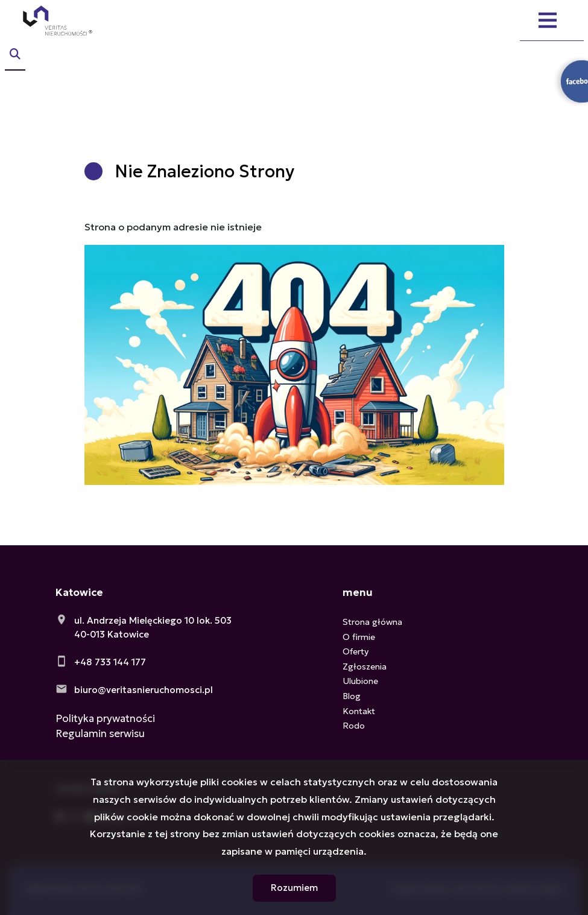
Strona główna (372, 622)
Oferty (356, 651)
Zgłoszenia (365, 666)
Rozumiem (294, 888)
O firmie (359, 637)
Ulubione (360, 681)
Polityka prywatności (105, 718)
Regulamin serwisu (100, 733)
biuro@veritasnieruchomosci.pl (144, 690)
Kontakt (359, 711)
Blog (352, 696)
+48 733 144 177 (110, 662)
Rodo (354, 726)
